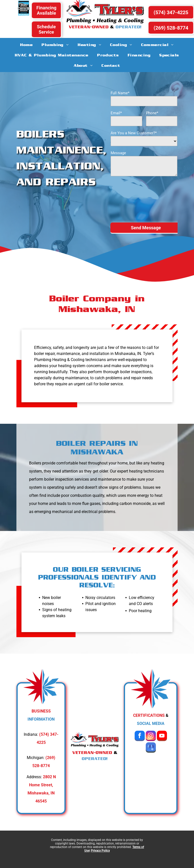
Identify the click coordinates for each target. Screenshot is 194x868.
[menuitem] (26, 45)
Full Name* (120, 93)
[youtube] (162, 737)
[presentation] (131, 199)
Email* (116, 113)
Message (118, 153)
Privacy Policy (100, 851)
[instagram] (151, 737)
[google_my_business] (151, 748)
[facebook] (140, 737)
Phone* (152, 113)
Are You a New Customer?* (134, 133)
